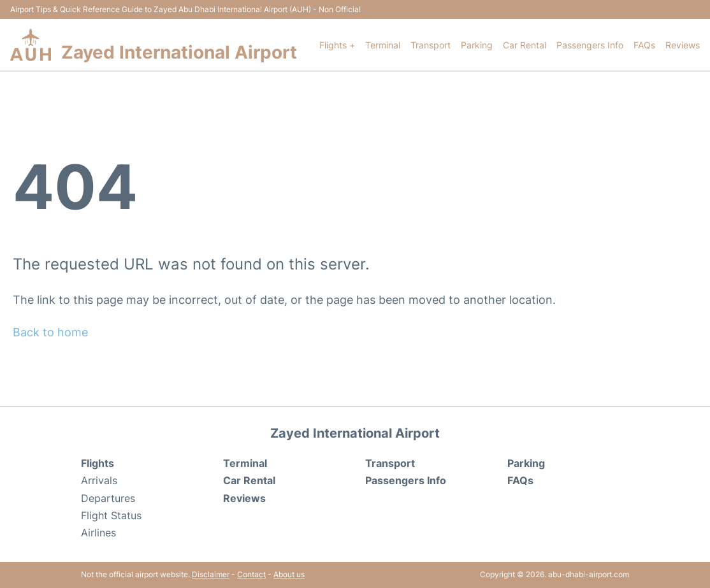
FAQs (644, 45)
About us (289, 574)
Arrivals (99, 480)
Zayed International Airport (179, 52)
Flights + (337, 45)
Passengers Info (590, 45)
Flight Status (111, 515)
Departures (108, 498)
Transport (431, 45)
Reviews (683, 45)
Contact (251, 574)
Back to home (50, 332)
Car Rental (525, 45)
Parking (477, 45)
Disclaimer (211, 574)
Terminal (383, 45)
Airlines (98, 533)
